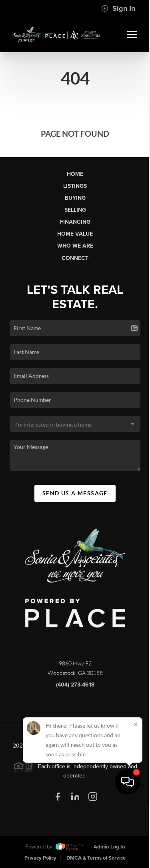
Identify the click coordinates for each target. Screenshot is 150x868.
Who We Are (75, 246)
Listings (75, 186)
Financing (75, 222)
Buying (75, 198)
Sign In (118, 8)
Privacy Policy (40, 858)
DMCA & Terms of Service (96, 858)
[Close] (136, 788)
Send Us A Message (75, 493)
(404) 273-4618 (75, 688)
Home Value (75, 234)
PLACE (75, 758)
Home (75, 174)
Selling (75, 210)
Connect (75, 258)
